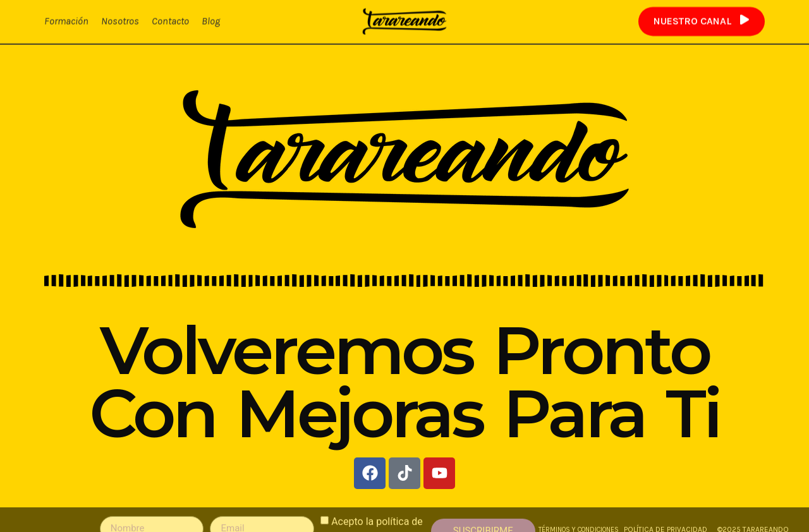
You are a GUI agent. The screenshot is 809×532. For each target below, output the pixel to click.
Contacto (170, 21)
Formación (66, 21)
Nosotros (120, 21)
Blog (211, 21)
